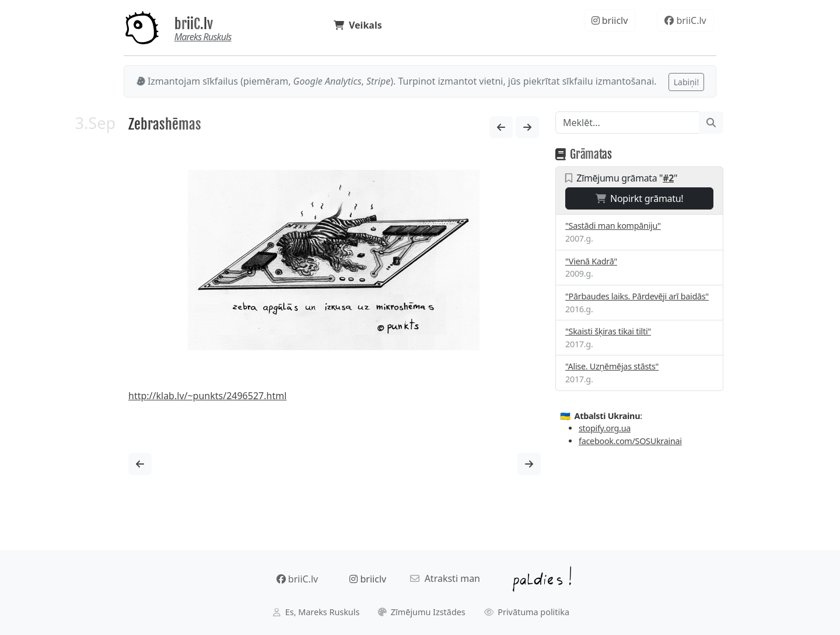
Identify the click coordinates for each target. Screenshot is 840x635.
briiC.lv (194, 24)
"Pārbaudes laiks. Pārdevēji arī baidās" (637, 296)
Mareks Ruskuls (203, 37)
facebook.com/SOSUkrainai (630, 441)
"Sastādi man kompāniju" (613, 226)
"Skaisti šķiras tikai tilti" (608, 331)
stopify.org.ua (605, 428)
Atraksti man (445, 578)
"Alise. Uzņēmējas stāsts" (612, 366)
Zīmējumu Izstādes (422, 612)
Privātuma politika (527, 612)
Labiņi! (686, 82)
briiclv (610, 20)
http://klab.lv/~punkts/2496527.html (207, 396)
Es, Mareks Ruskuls (316, 612)
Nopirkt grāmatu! (640, 198)
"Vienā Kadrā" (591, 261)
